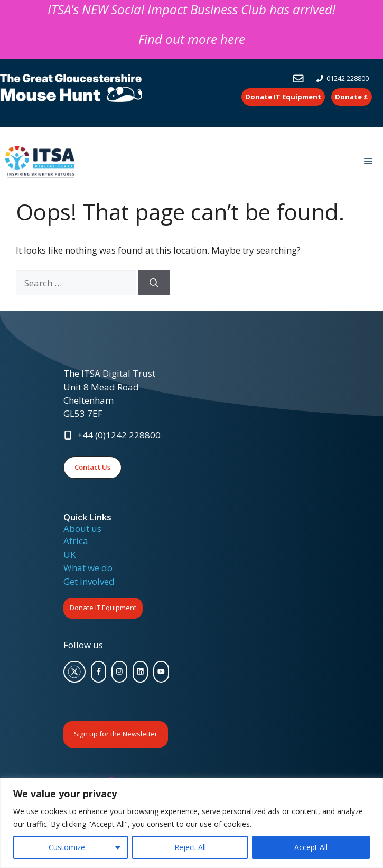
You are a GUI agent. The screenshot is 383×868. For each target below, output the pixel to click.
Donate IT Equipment (103, 608)
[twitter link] (74, 672)
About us (82, 529)
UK (69, 554)
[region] (191, 823)
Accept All (311, 847)
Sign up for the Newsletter (116, 734)
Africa (76, 541)
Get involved (89, 581)
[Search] (154, 283)
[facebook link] (99, 672)
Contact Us (92, 467)
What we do (88, 568)
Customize (67, 847)
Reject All (190, 847)
